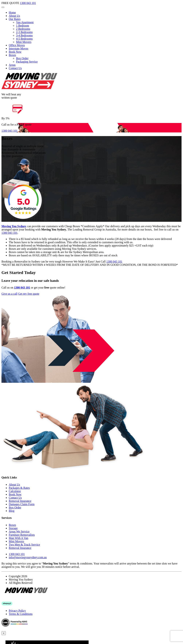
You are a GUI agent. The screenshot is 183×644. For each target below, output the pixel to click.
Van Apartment (25, 22)
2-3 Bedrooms (24, 32)
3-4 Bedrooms (24, 35)
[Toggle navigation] (3, 7)
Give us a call (9, 294)
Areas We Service (19, 531)
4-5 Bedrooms (24, 39)
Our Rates (15, 19)
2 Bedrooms (23, 29)
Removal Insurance (20, 501)
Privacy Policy (17, 611)
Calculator (15, 491)
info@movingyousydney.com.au (28, 557)
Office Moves (17, 45)
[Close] (4, 633)
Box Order (22, 58)
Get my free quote (29, 294)
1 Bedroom (23, 26)
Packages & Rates (19, 488)
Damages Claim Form (22, 504)
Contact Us (15, 68)
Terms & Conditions (21, 614)
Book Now (15, 52)
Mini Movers (24, 42)
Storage (13, 528)
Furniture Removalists (22, 535)
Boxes (12, 55)
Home (12, 12)
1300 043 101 (28, 3)
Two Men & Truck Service (24, 545)
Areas (12, 65)
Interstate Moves (19, 48)
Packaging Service (27, 62)
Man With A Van (19, 538)
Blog (12, 511)
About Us (14, 16)
